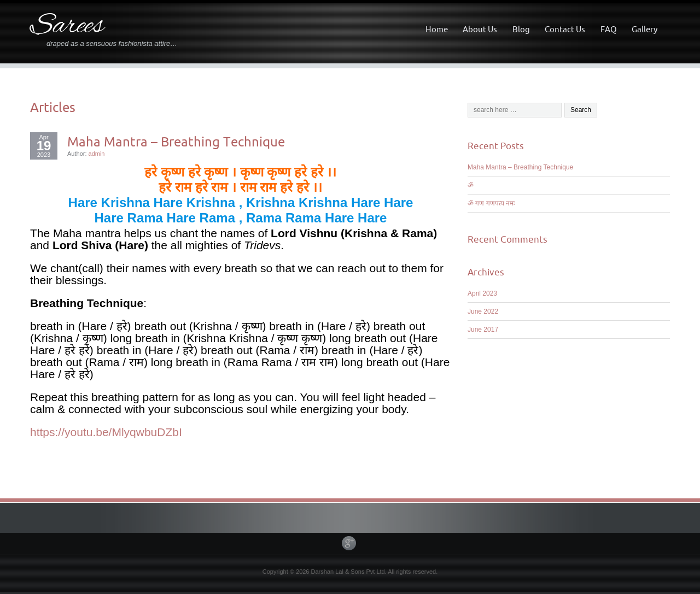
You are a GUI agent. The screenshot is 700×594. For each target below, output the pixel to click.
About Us (480, 29)
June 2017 (483, 330)
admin (97, 154)
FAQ (609, 29)
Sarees (67, 27)
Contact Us (565, 29)
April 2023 (482, 293)
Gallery (644, 29)
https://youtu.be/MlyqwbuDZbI (106, 432)
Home (437, 29)
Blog (521, 29)
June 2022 (483, 311)
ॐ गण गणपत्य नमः (491, 203)
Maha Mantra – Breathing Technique (176, 142)
